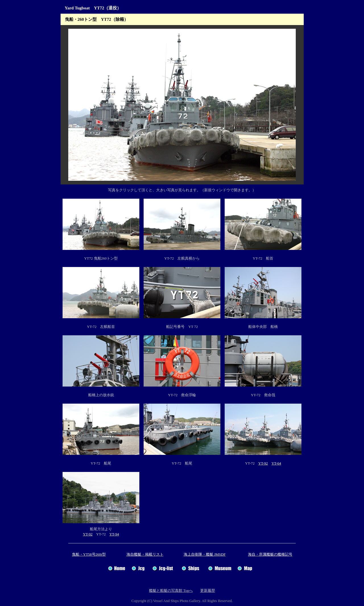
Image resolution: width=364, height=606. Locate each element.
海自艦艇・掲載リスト (145, 554)
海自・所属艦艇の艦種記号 (270, 554)
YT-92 (263, 463)
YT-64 (276, 463)
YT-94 (114, 534)
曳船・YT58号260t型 (89, 554)
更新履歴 (208, 590)
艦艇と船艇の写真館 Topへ (171, 590)
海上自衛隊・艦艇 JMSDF (205, 554)
